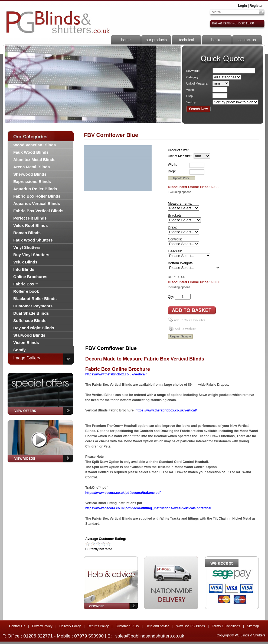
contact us (247, 40)
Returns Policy (98, 626)
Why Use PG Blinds (190, 626)
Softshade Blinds (30, 321)
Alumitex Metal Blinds (34, 160)
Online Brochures (30, 277)
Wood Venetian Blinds (35, 145)
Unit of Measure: (197, 83)
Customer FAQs (127, 626)
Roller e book (26, 291)
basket (217, 40)
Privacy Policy (42, 626)
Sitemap (253, 626)
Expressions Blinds (32, 181)
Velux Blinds (25, 262)
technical (186, 40)
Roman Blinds (27, 233)
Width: (190, 90)
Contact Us (17, 626)
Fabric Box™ (26, 284)
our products (156, 40)
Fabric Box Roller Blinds (37, 196)
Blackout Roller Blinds (35, 299)
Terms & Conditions (226, 626)
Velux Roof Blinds (31, 225)
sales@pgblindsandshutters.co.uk (150, 636)
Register (256, 6)
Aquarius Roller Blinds (35, 189)
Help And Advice (157, 626)
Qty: (171, 297)
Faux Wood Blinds (31, 152)
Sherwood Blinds (30, 174)
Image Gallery (27, 358)
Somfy (19, 350)
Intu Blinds (24, 269)
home (126, 40)
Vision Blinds (26, 342)
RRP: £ (173, 277)
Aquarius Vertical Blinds (37, 203)
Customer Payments (33, 306)
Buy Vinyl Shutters (31, 255)
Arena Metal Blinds (32, 167)
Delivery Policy (70, 626)
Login (242, 6)
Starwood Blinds (29, 335)
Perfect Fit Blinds (30, 218)
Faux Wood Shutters (33, 240)
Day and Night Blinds (34, 328)
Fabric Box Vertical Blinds (38, 211)
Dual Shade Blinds (31, 313)
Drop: (190, 96)
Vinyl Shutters (27, 247)
